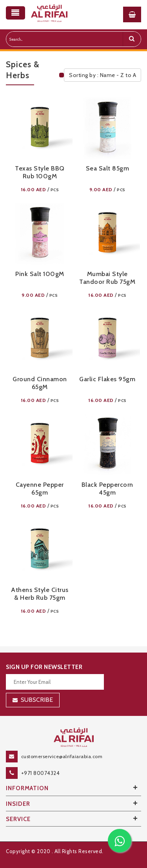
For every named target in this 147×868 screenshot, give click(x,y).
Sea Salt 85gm (108, 168)
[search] (132, 39)
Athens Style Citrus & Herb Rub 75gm (40, 594)
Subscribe (37, 700)
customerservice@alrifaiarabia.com (62, 756)
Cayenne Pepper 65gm (40, 489)
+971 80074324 (41, 773)
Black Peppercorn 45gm (107, 489)
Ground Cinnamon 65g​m (40, 383)
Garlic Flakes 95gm (107, 379)
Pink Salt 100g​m (40, 274)
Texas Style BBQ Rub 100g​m (40, 172)
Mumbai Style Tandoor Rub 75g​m (107, 278)
